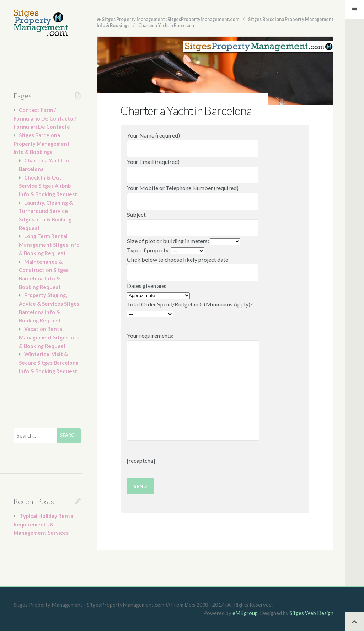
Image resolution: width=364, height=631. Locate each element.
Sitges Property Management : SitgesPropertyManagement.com (171, 19)
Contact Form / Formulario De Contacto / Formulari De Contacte (45, 118)
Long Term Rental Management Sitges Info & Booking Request (49, 245)
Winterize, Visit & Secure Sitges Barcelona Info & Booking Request (49, 363)
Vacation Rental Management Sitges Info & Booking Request (49, 337)
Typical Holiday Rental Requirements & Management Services (44, 524)
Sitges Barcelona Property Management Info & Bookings (42, 144)
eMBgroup (245, 613)
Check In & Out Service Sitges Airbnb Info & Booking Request (48, 186)
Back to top (355, 622)
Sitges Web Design (312, 613)
